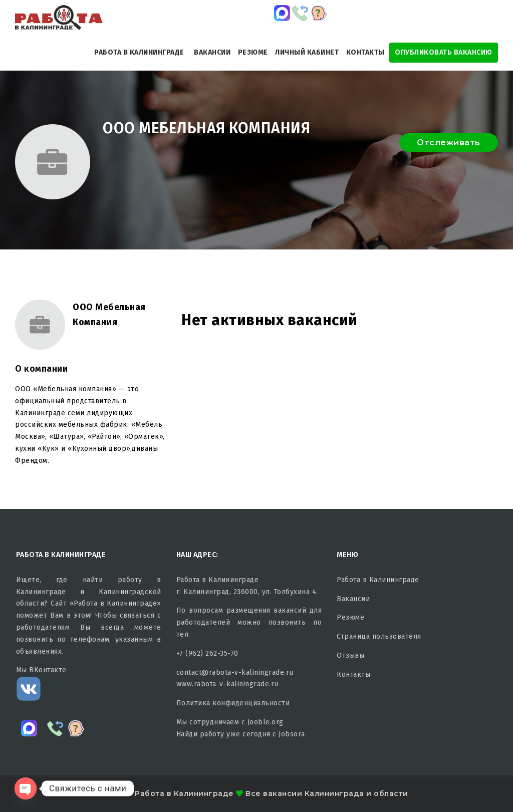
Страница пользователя (379, 636)
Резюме (253, 52)
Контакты (365, 52)
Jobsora (292, 734)
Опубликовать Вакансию (444, 52)
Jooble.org (266, 722)
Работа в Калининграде (139, 52)
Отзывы (350, 655)
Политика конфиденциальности (233, 703)
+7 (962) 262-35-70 (207, 653)
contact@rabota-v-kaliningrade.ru (235, 672)
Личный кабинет (307, 52)
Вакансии (212, 52)
